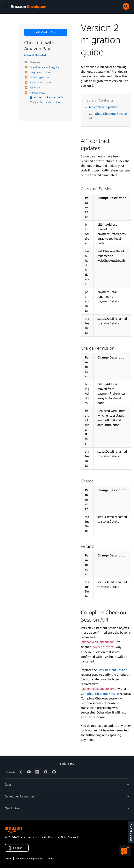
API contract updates (103, 107)
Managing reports (39, 77)
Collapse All (29, 55)
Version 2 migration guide (49, 98)
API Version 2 (45, 32)
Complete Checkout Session (100, 694)
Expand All (41, 55)
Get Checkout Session (112, 670)
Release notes (37, 93)
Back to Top (67, 763)
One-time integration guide (44, 67)
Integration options (40, 72)
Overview (35, 62)
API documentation (40, 83)
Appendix (35, 88)
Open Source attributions (47, 102)
